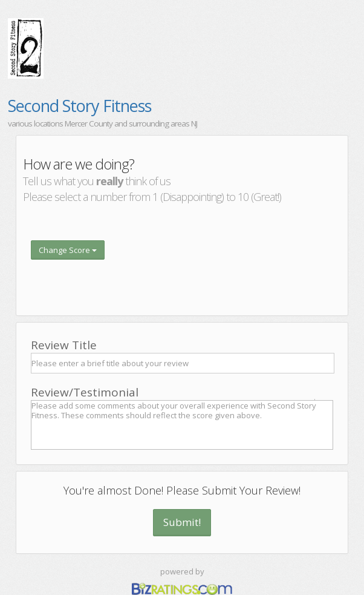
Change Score (68, 250)
